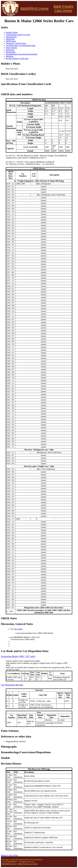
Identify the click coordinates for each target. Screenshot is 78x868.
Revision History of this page (17, 58)
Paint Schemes (11, 48)
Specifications (11, 37)
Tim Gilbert (18, 629)
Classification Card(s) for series (18, 35)
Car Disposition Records (12, 685)
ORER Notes (11, 41)
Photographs (11, 52)
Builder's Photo (12, 32)
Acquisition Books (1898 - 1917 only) (18, 656)
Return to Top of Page (9, 855)
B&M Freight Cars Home (63, 8)
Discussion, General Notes (16, 43)
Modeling (10, 56)
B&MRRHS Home (35, 8)
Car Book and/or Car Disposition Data (21, 45)
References (10, 50)
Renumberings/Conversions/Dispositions (22, 54)
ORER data (10, 39)
